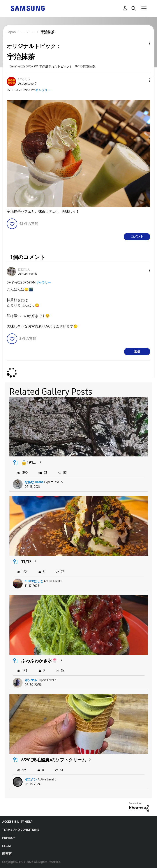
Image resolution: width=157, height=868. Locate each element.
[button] (143, 80)
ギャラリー (43, 90)
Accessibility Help (17, 822)
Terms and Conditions (21, 830)
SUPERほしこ (34, 581)
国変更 (7, 854)
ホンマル (31, 680)
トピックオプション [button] (142, 43)
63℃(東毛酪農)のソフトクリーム (54, 760)
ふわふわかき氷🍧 (39, 661)
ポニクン (31, 779)
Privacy (9, 838)
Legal (7, 846)
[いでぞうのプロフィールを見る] (24, 79)
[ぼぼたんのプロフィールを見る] (24, 269)
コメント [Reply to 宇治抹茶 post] (137, 237)
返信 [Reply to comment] (137, 351)
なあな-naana (34, 482)
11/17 (26, 562)
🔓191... (29, 462)
